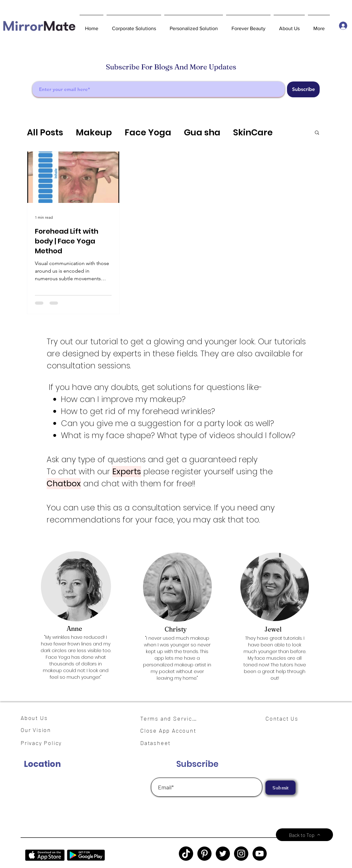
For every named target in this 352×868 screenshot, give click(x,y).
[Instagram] (241, 854)
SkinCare (253, 132)
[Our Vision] (38, 730)
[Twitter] (223, 854)
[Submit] (280, 788)
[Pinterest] (204, 854)
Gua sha (202, 132)
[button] (134, 26)
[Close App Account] (172, 730)
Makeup (94, 132)
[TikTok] (186, 854)
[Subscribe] (303, 89)
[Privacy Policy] (44, 743)
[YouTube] (260, 854)
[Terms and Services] (170, 718)
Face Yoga (148, 132)
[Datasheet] (159, 743)
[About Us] (36, 718)
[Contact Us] (284, 718)
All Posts (45, 132)
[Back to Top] (304, 835)
